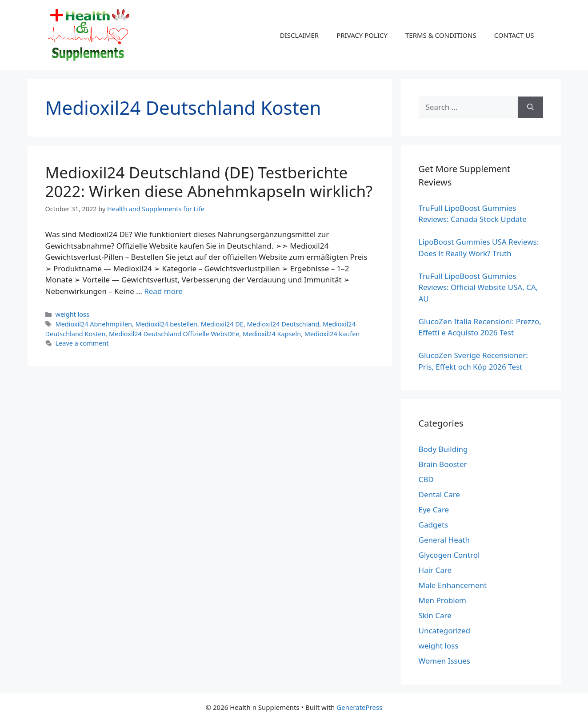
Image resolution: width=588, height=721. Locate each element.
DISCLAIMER (300, 35)
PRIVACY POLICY (362, 35)
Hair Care (435, 570)
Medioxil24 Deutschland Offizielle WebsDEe (174, 334)
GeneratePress (359, 707)
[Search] (530, 107)
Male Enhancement (453, 585)
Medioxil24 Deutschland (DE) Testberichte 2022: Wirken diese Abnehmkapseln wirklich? (209, 182)
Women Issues (444, 661)
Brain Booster (443, 464)
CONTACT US (514, 35)
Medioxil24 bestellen (166, 324)
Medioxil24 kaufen (332, 334)
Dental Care (440, 494)
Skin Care (435, 615)
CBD (426, 479)
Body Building (443, 449)
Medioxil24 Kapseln (272, 334)
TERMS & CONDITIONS (441, 35)
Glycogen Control (449, 555)
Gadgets (434, 525)
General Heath (444, 540)
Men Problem (443, 600)
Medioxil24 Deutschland (283, 324)
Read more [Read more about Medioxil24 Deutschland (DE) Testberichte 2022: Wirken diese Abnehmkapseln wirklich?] (163, 291)
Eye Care (434, 510)
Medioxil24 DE (222, 324)
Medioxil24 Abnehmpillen (94, 324)
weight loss (72, 314)
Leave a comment (82, 343)
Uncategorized (445, 630)
